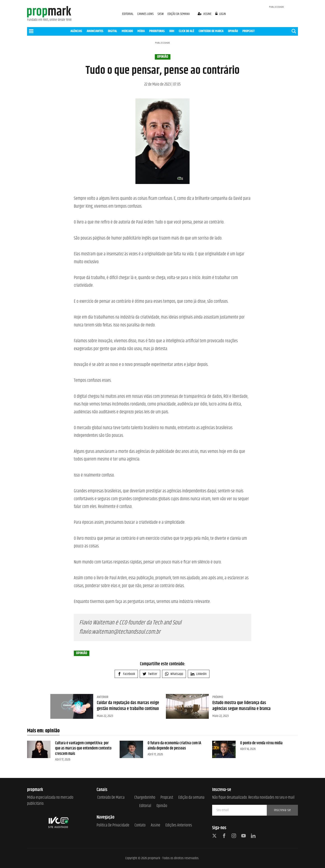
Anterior (103, 697)
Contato (140, 825)
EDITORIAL (128, 14)
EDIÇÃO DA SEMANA (179, 14)
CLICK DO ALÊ (186, 31)
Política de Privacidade (113, 825)
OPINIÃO (233, 31)
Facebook (126, 674)
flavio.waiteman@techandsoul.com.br (120, 632)
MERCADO (127, 31)
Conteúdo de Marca (111, 798)
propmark (154, 858)
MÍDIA (141, 31)
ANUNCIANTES (95, 31)
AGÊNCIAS (76, 31)
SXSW (161, 14)
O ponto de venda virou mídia (261, 743)
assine (205, 14)
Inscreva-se (282, 810)
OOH (172, 31)
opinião (163, 57)
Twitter (150, 674)
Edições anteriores (179, 825)
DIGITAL (113, 31)
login (221, 14)
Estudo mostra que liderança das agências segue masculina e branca (241, 706)
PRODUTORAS (157, 31)
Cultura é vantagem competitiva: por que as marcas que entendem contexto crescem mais (83, 748)
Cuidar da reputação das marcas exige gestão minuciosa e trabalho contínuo (128, 706)
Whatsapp (174, 674)
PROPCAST (248, 31)
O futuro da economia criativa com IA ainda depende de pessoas (174, 746)
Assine (156, 825)
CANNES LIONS (146, 14)
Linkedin (199, 674)
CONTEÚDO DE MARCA (211, 31)
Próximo (218, 697)
